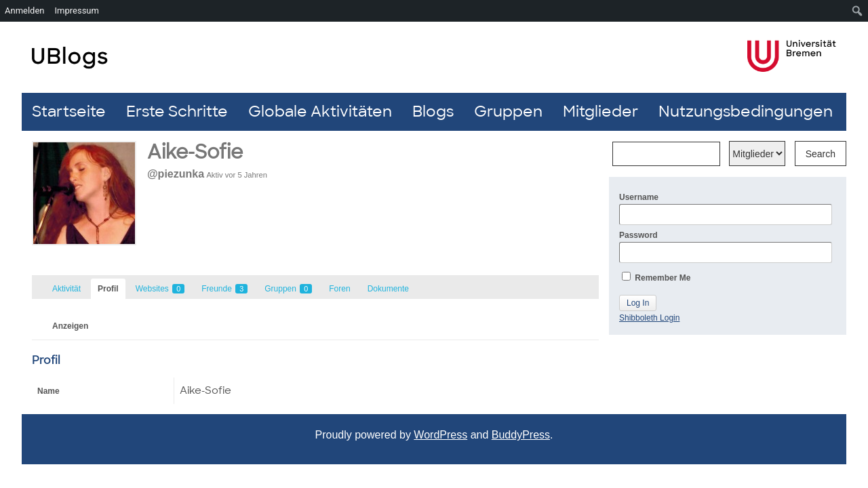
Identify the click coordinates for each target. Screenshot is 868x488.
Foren (339, 289)
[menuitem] (857, 11)
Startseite (69, 111)
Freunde (224, 289)
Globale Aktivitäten (320, 111)
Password (726, 247)
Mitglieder (600, 111)
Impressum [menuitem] (77, 11)
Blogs (433, 111)
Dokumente (388, 289)
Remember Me (656, 277)
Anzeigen (70, 326)
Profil (108, 289)
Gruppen (508, 111)
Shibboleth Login (649, 318)
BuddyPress (521, 435)
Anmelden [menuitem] (25, 11)
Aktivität (66, 289)
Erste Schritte (177, 111)
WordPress (440, 435)
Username (726, 209)
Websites (160, 289)
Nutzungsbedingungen (746, 111)
